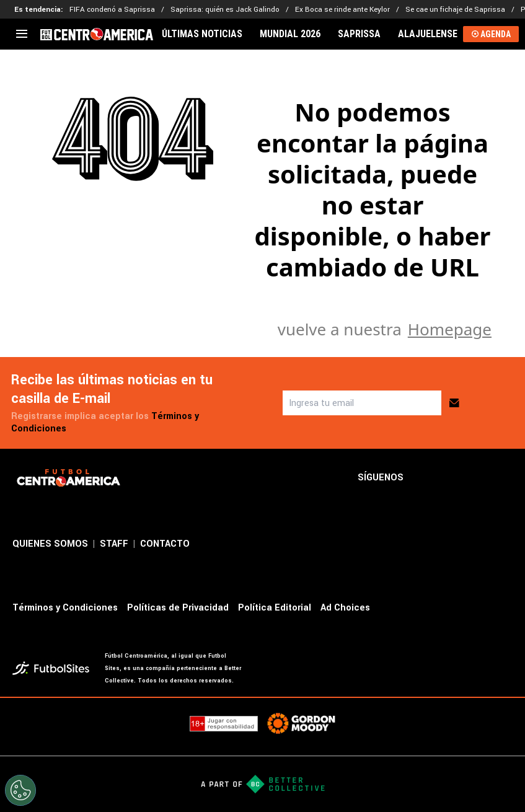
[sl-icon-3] (478, 478)
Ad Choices (345, 608)
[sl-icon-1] (423, 478)
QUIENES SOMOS (50, 544)
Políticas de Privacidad (178, 608)
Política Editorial (275, 608)
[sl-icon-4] (505, 478)
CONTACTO (165, 544)
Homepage (450, 329)
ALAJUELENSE (428, 34)
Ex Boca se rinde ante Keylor (342, 10)
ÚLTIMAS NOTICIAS (202, 34)
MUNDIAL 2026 (290, 34)
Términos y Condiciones (65, 608)
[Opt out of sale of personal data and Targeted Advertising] (20, 790)
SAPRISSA (359, 34)
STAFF (114, 544)
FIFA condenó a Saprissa (112, 10)
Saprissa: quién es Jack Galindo (225, 10)
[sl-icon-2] (451, 478)
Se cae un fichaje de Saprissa (455, 10)
